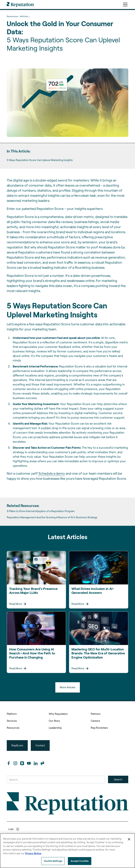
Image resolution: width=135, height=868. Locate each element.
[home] (20, 5)
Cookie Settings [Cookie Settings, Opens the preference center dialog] (53, 861)
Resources (13, 728)
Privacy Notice (33, 853)
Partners (96, 714)
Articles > (25, 16)
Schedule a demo (52, 473)
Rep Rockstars (99, 728)
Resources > (13, 16)
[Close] (129, 839)
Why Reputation (58, 714)
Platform (12, 714)
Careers (95, 721)
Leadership (55, 728)
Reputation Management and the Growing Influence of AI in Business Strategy (52, 517)
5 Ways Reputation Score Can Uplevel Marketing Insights (40, 160)
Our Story (54, 721)
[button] (124, 5)
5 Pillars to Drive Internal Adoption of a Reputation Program (41, 511)
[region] (67, 851)
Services (12, 721)
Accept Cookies (80, 861)
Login (11, 829)
